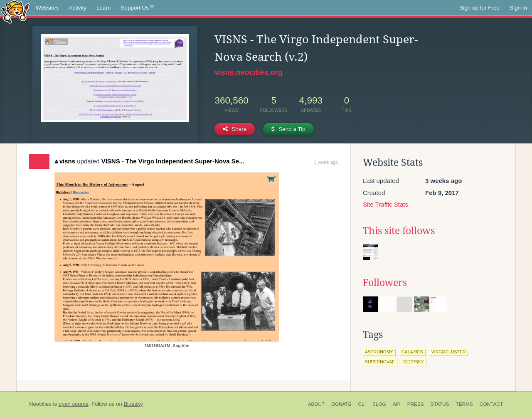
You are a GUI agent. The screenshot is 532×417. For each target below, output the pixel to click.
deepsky (414, 362)
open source (74, 404)
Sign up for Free (479, 8)
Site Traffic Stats (385, 204)
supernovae (380, 362)
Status (440, 404)
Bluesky (133, 404)
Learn (104, 8)
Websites (47, 8)
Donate (341, 404)
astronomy (379, 352)
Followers (385, 283)
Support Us (137, 8)
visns (65, 161)
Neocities (40, 404)
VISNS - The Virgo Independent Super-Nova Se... (173, 161)
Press (416, 404)
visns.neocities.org (248, 72)
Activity (78, 8)
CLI (362, 404)
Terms (464, 404)
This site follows (399, 231)
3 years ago (326, 162)
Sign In (518, 8)
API (397, 404)
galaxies (412, 352)
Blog (379, 404)
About (316, 404)
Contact (491, 404)
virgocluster (449, 352)
